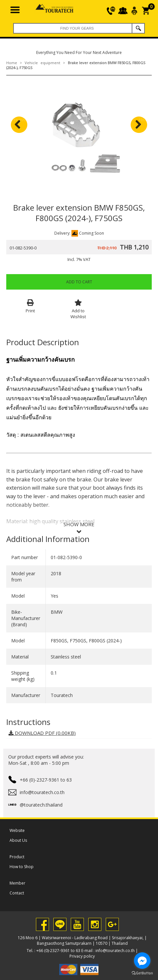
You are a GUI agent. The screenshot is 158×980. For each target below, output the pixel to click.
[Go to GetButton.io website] (142, 973)
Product (17, 857)
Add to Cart (79, 282)
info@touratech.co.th (115, 951)
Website (17, 830)
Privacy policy (82, 956)
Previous (19, 119)
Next (143, 119)
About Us (18, 840)
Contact (17, 893)
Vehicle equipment (42, 63)
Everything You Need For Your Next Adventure (79, 52)
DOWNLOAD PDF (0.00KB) (42, 733)
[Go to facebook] (142, 961)
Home (12, 63)
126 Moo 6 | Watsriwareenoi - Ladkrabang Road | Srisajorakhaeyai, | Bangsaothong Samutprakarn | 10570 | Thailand (82, 941)
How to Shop (22, 867)
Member (17, 883)
